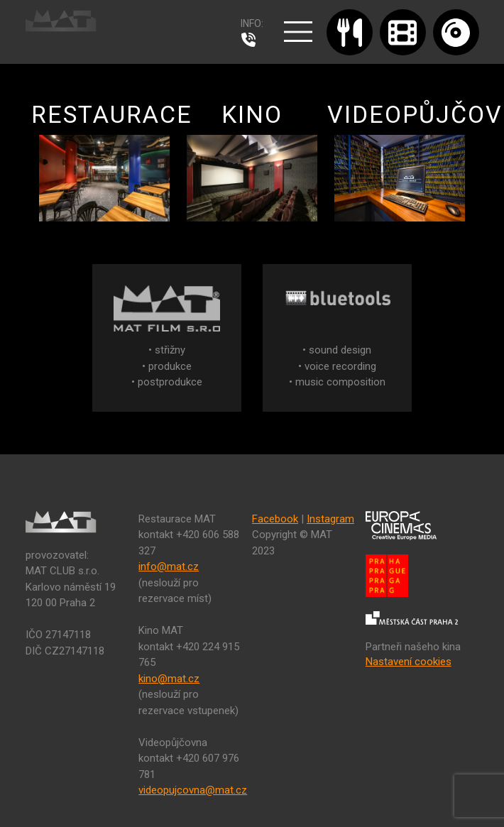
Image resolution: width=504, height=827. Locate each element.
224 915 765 (252, 40)
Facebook (275, 519)
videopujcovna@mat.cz (193, 790)
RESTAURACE (112, 161)
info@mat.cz (169, 566)
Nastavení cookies (409, 662)
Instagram (330, 519)
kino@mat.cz (169, 679)
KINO (252, 161)
